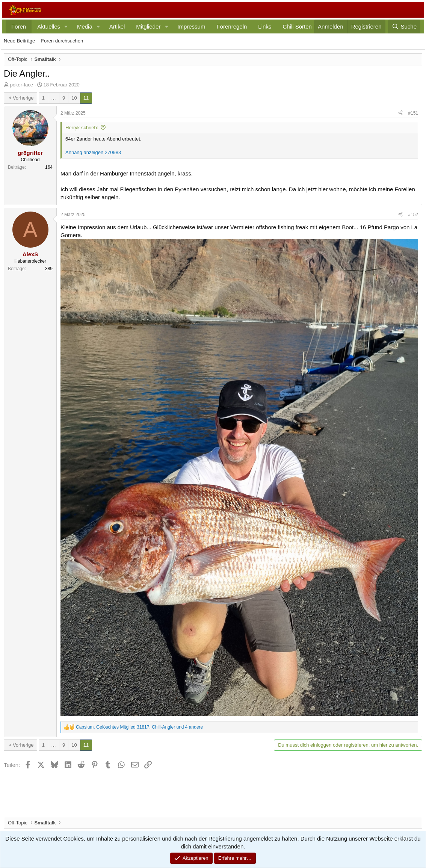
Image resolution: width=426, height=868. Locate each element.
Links (265, 26)
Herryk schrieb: (82, 128)
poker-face (22, 85)
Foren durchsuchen (62, 41)
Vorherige (23, 98)
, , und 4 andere (139, 727)
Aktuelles (49, 26)
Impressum (191, 26)
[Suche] (404, 26)
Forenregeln (232, 26)
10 (74, 98)
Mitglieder (148, 26)
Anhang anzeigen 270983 (93, 152)
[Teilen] (400, 113)
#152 (413, 215)
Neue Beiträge (19, 41)
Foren (19, 26)
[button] (66, 26)
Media (85, 26)
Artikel (117, 26)
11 (86, 98)
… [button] (54, 98)
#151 (413, 113)
